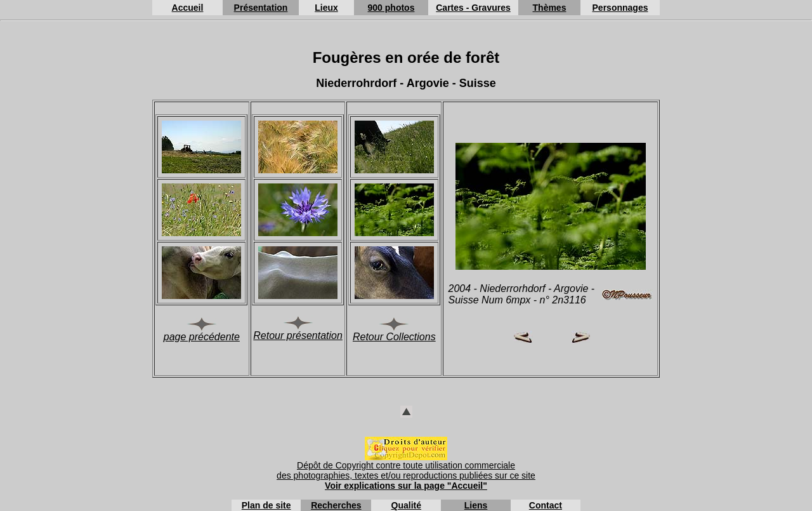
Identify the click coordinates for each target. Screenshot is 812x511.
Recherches (336, 505)
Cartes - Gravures (473, 8)
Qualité (406, 505)
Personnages (620, 8)
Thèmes (550, 8)
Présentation (261, 8)
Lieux (326, 8)
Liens (476, 505)
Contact (546, 505)
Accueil (188, 8)
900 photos (391, 8)
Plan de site (266, 505)
